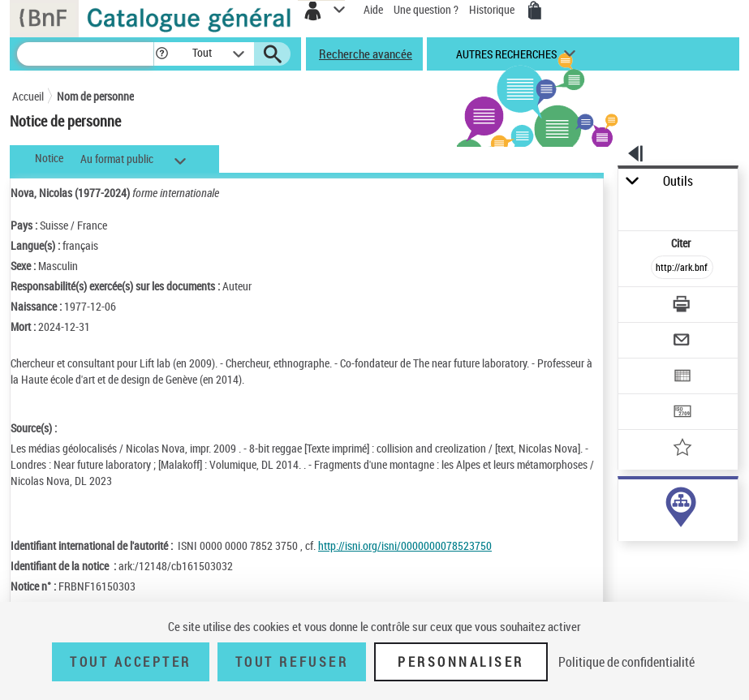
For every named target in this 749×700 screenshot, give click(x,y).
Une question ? (426, 9)
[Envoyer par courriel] (683, 342)
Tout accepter (131, 662)
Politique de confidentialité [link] (626, 662)
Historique (493, 9)
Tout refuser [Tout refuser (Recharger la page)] (292, 662)
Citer (682, 243)
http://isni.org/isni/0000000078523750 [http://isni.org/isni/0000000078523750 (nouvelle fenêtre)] (405, 545)
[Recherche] (85, 54)
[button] (162, 54)
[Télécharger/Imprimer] (683, 306)
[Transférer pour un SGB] (683, 413)
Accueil (28, 96)
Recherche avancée (366, 54)
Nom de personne (95, 96)
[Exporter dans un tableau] (683, 378)
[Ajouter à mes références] (683, 449)
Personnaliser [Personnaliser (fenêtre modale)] (461, 662)
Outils (678, 181)
